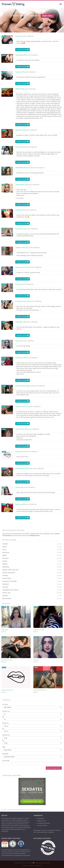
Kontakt (25, 866)
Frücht (32, 550)
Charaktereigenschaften (44, 823)
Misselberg (32, 567)
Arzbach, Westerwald (32, 573)
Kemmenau (32, 552)
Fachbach (32, 544)
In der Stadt (6, 760)
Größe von (6, 723)
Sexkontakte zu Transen (40, 830)
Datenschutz (31, 866)
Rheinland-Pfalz (20, 810)
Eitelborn (32, 564)
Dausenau (32, 558)
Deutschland (11, 810)
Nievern (32, 547)
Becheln (32, 561)
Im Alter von (6, 711)
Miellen (32, 555)
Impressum (39, 866)
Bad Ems (31, 36)
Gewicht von (6, 735)
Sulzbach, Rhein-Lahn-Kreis (32, 570)
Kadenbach (32, 584)
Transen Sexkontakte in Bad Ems (33, 810)
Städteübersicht (41, 821)
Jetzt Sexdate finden (54, 768)
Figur (4, 747)
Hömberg (32, 575)
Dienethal (32, 587)
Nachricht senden (23, 50)
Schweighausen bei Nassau (32, 590)
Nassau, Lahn (32, 593)
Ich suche (5, 704)
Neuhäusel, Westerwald (32, 581)
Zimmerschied (32, 578)
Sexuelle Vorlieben (42, 825)
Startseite (4, 810)
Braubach (32, 596)
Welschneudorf (32, 598)
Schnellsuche (41, 819)
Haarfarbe (5, 754)
